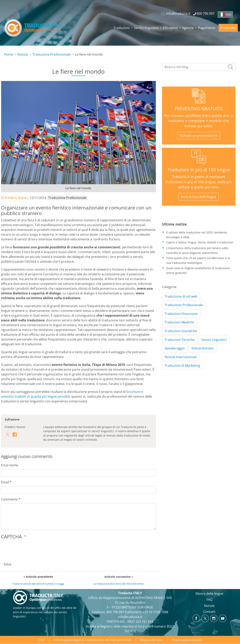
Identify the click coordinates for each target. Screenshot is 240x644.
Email (5, 482)
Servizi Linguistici (214, 340)
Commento (9, 499)
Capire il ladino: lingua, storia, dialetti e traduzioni (200, 242)
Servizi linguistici (146, 28)
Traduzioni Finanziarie (181, 314)
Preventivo (228, 28)
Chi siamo (170, 28)
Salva (7, 564)
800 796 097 (115, 612)
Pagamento (207, 28)
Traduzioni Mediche (179, 322)
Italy (228, 14)
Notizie (23, 54)
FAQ (209, 600)
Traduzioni (122, 28)
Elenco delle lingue (209, 594)
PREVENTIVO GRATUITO (199, 108)
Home (9, 54)
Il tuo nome (10, 465)
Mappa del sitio (151, 640)
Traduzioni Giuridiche (181, 331)
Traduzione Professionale (52, 54)
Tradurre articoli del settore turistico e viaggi (38, 584)
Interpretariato (203, 348)
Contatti (209, 612)
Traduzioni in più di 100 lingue (199, 170)
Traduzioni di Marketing (182, 365)
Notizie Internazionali (181, 357)
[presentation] (31, 550)
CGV (41, 640)
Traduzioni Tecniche (180, 340)
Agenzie (188, 28)
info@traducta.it (130, 617)
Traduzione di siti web (181, 296)
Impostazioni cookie (187, 640)
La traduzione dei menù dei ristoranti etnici (119, 584)
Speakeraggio (175, 348)
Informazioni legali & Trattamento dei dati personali (92, 640)
